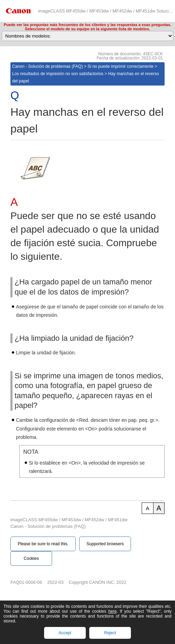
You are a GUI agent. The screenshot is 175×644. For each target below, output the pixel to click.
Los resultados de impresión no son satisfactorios (58, 74)
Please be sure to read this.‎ (43, 544)
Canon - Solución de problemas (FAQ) (47, 66)
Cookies (31, 558)
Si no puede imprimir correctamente (120, 66)
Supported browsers (105, 544)
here (112, 611)
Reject (110, 633)
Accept (65, 633)
